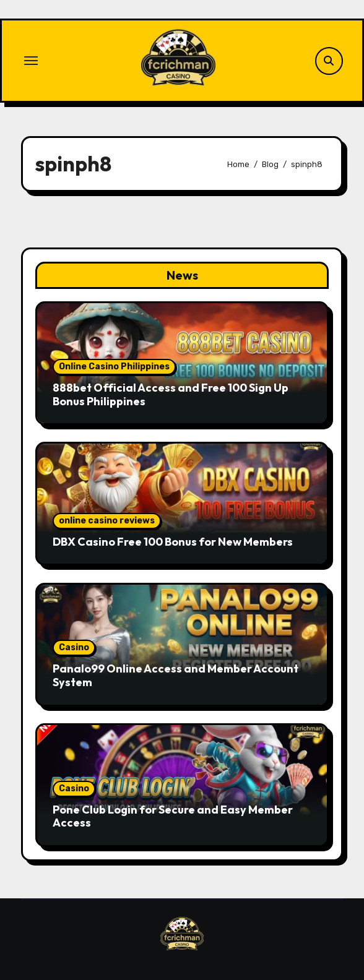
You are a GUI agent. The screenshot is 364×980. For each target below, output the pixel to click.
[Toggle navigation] (31, 61)
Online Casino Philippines (114, 367)
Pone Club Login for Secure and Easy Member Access (173, 816)
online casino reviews (107, 521)
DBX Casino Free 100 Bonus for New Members (173, 542)
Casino (74, 647)
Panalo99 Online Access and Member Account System (175, 675)
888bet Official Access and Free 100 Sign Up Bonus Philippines (171, 394)
